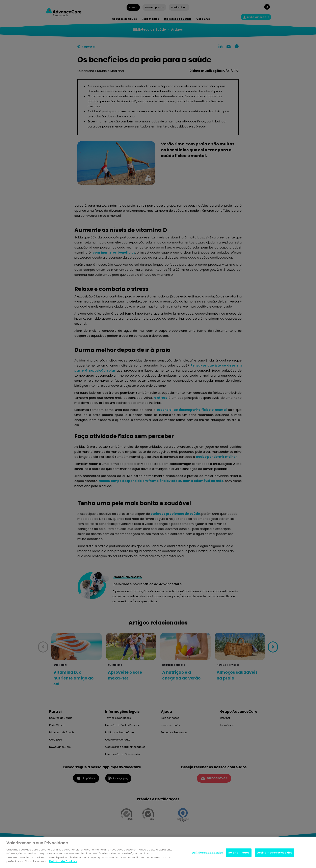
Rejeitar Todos (239, 853)
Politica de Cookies (63, 861)
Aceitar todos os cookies (275, 853)
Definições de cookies (207, 853)
